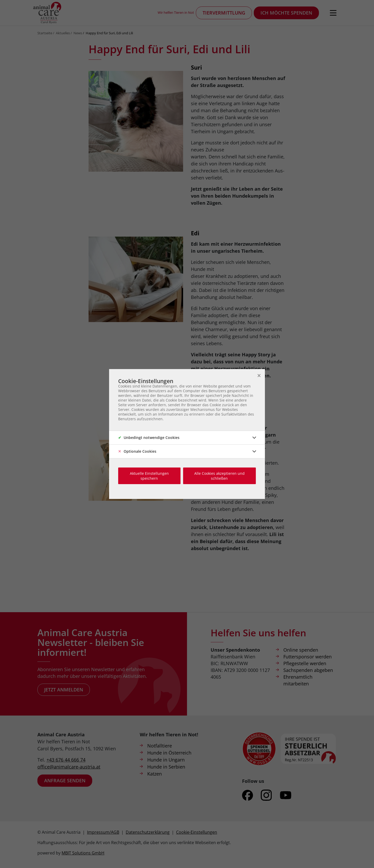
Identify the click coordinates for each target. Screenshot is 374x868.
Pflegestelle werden (305, 663)
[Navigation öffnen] (333, 13)
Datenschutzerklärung (148, 832)
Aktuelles (63, 33)
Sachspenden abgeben (308, 670)
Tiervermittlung (224, 13)
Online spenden (301, 650)
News (78, 33)
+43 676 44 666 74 (66, 760)
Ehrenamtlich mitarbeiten (298, 680)
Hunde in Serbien (166, 767)
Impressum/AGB (103, 832)
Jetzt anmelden (64, 690)
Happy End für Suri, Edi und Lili (109, 33)
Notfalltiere (160, 746)
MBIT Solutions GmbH (83, 853)
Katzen (155, 774)
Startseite (45, 33)
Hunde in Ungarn (166, 760)
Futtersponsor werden (308, 657)
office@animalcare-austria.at (69, 767)
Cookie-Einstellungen (197, 832)
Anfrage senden (65, 780)
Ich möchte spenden (286, 13)
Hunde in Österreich (169, 753)
